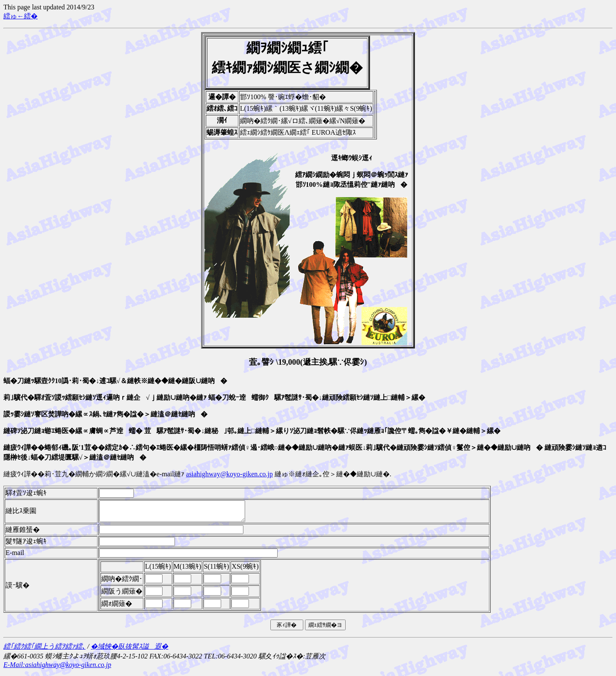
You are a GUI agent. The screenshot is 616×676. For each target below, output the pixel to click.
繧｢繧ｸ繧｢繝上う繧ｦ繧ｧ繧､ (44, 650)
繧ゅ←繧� (21, 16)
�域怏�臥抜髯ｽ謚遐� (129, 650)
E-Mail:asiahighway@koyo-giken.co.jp (57, 669)
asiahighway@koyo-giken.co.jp (230, 474)
